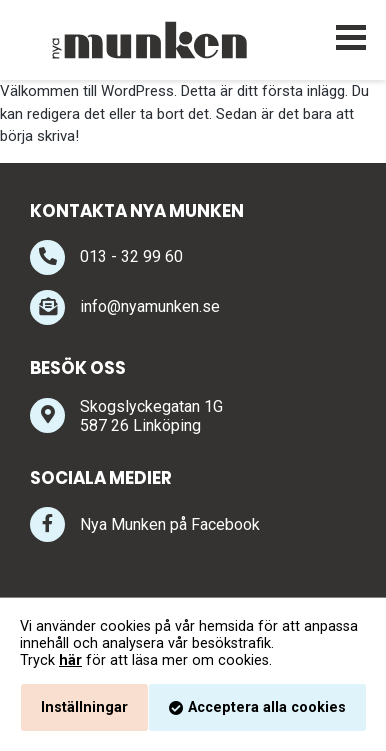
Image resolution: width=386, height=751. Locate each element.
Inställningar (84, 707)
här (70, 660)
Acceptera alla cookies (267, 707)
